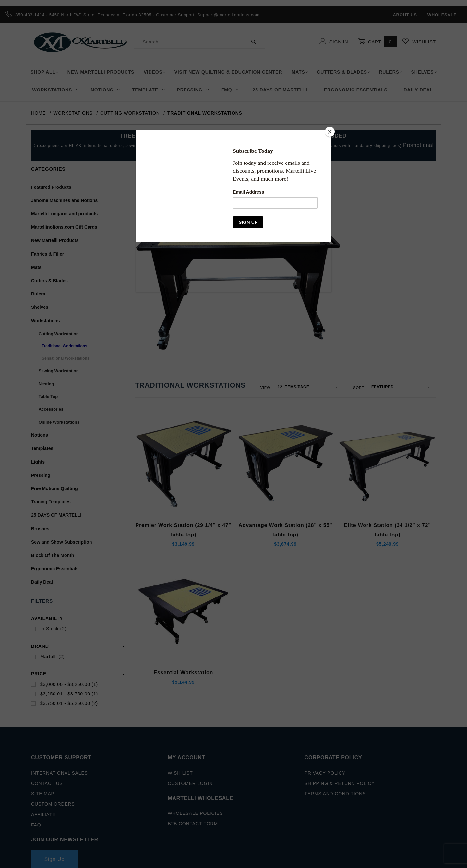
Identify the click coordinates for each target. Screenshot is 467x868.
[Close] (330, 132)
